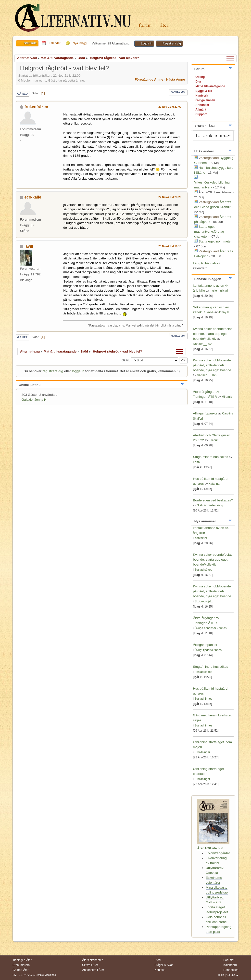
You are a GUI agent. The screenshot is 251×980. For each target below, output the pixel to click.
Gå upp (22, 337)
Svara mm (178, 92)
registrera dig (53, 371)
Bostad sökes (203, 570)
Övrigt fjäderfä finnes (208, 650)
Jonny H (40, 400)
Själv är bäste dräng (210, 505)
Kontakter (201, 538)
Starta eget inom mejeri (215, 241)
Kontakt (160, 970)
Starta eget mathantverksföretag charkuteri (209, 232)
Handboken (231, 970)
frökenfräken (36, 107)
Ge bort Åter (20, 970)
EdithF (197, 462)
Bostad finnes (203, 699)
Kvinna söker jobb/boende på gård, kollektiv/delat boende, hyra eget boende (212, 365)
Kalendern (230, 965)
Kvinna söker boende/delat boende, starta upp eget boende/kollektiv (212, 334)
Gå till (125, 360)
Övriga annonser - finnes (210, 628)
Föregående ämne (149, 79)
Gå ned (22, 94)
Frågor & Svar (164, 965)
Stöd (158, 960)
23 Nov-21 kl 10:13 (170, 246)
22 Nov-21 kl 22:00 (170, 107)
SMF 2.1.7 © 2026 (23, 975)
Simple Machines (46, 975)
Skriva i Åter (90, 965)
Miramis (227, 397)
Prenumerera (21, 965)
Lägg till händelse (206, 263)
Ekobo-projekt (203, 601)
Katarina (214, 484)
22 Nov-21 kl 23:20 (170, 197)
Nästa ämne (176, 79)
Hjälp (221, 975)
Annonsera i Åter (93, 970)
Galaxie (27, 400)
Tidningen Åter (22, 960)
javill (29, 246)
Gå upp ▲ (232, 975)
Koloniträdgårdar (218, 853)
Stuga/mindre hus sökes (210, 457)
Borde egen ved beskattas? (213, 500)
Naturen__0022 (203, 344)
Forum (145, 25)
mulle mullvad (219, 291)
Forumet (229, 960)
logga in (78, 371)
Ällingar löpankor (206, 413)
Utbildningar (202, 752)
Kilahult (214, 440)
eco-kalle (33, 197)
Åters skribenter (92, 960)
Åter (164, 25)
